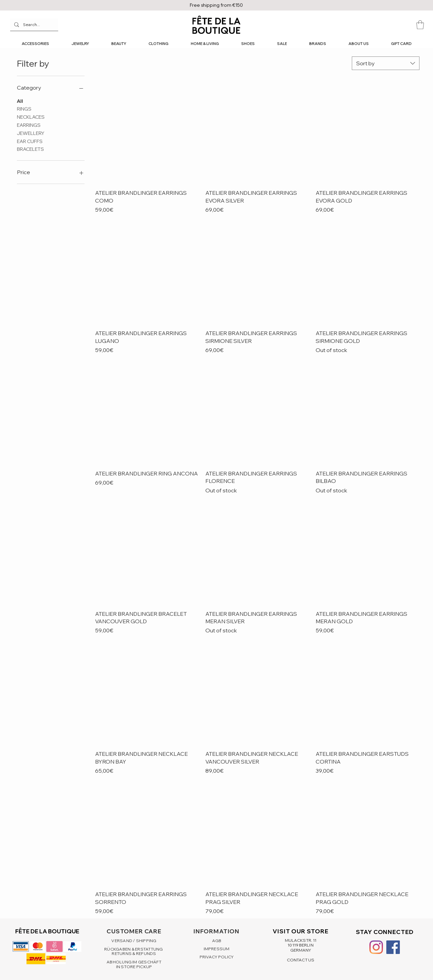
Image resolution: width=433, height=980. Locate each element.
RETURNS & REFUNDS (134, 953)
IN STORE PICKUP (134, 967)
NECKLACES (31, 117)
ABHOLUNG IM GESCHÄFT (134, 962)
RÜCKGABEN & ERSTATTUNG (134, 949)
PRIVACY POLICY (217, 957)
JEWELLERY (31, 133)
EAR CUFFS (30, 141)
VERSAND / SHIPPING (134, 941)
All (20, 101)
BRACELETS (30, 149)
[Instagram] (376, 947)
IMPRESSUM (216, 949)
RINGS (24, 109)
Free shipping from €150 (216, 5)
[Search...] (33, 25)
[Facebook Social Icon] (393, 947)
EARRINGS (29, 125)
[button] (420, 25)
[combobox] (386, 63)
